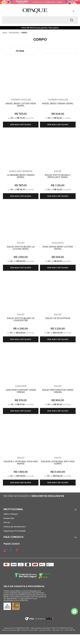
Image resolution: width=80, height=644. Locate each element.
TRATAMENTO (14, 33)
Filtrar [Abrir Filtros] (20, 51)
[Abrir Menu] (7, 11)
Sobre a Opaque (11, 514)
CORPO (24, 33)
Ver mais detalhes (21, 125)
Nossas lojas (9, 518)
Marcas (7, 522)
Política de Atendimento (15, 527)
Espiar (37, 61)
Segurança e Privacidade (15, 531)
